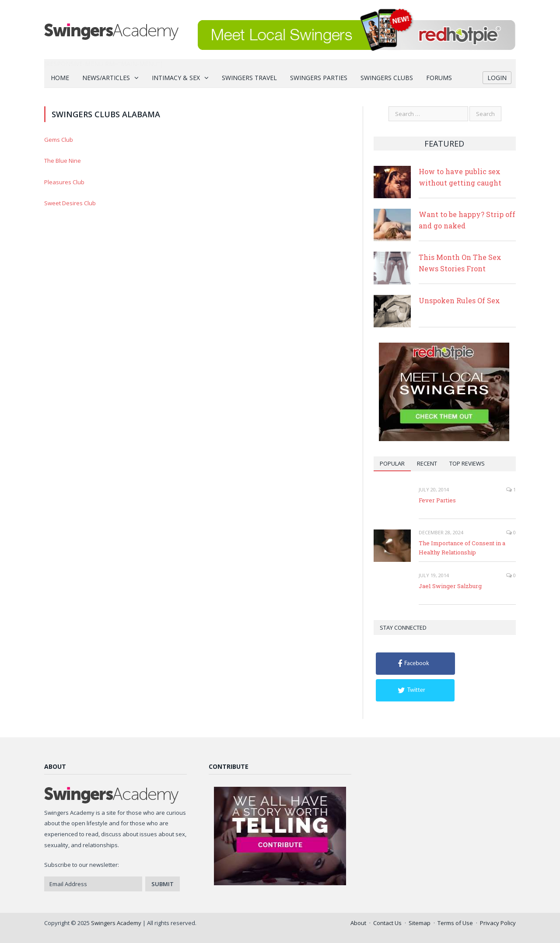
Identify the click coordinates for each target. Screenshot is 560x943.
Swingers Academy (116, 923)
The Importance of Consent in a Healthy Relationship (462, 548)
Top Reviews (467, 463)
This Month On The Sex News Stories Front (460, 263)
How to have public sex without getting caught (460, 177)
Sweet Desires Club (70, 203)
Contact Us (387, 923)
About (358, 923)
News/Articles (106, 78)
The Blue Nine (63, 161)
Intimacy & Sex (176, 78)
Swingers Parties (319, 78)
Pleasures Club (64, 182)
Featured (444, 144)
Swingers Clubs (387, 78)
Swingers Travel (249, 78)
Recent (427, 463)
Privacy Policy (498, 923)
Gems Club (59, 140)
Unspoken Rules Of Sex (459, 300)
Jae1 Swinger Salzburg (450, 586)
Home (60, 78)
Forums (439, 78)
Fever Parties (437, 500)
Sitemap (420, 923)
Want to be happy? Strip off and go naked (467, 220)
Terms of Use (455, 923)
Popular (392, 463)
